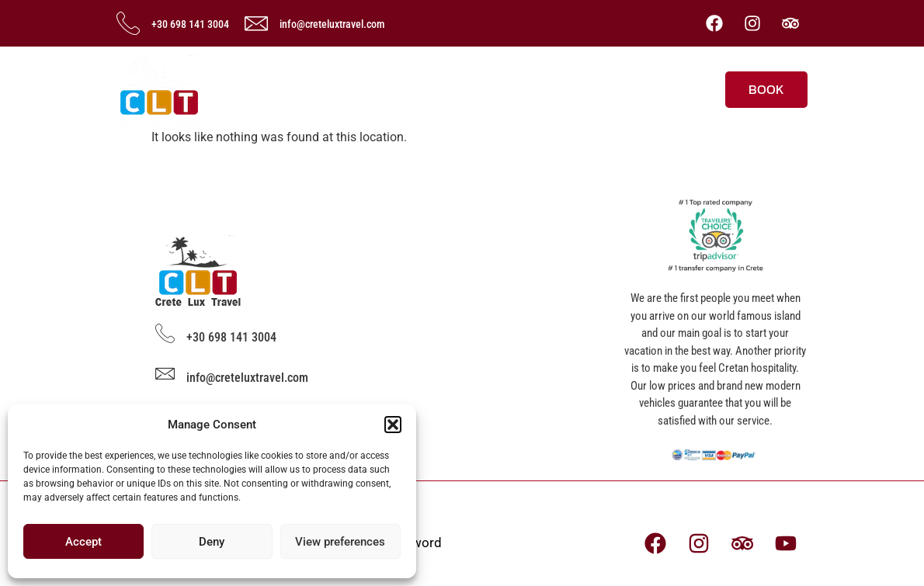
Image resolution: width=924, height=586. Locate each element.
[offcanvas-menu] (697, 85)
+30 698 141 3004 (190, 24)
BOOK (766, 89)
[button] (393, 425)
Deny (212, 542)
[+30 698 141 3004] (128, 23)
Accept (83, 542)
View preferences (340, 542)
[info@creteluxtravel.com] (256, 23)
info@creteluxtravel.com (332, 24)
